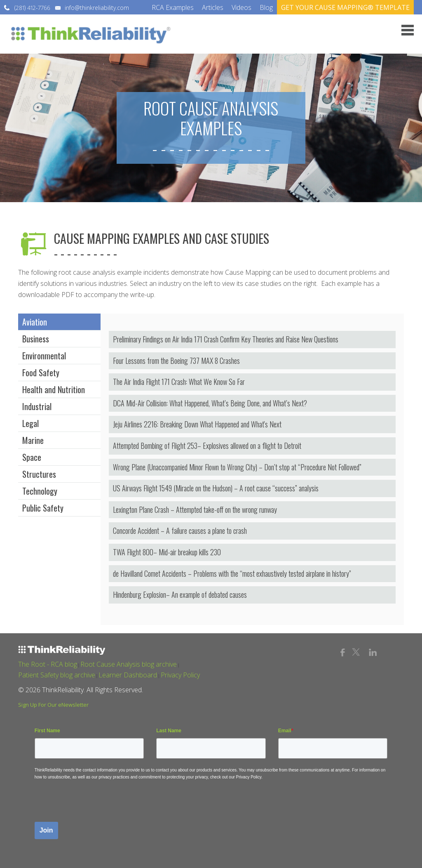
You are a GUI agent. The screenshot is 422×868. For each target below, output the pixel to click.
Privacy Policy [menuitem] (180, 675)
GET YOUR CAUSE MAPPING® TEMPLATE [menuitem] (345, 7)
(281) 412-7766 (32, 8)
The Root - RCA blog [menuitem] (48, 664)
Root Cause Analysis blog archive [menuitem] (129, 664)
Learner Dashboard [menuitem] (128, 675)
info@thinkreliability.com (97, 8)
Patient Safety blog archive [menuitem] (57, 675)
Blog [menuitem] (266, 7)
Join (46, 830)
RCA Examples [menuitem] (173, 7)
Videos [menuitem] (241, 7)
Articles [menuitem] (213, 7)
